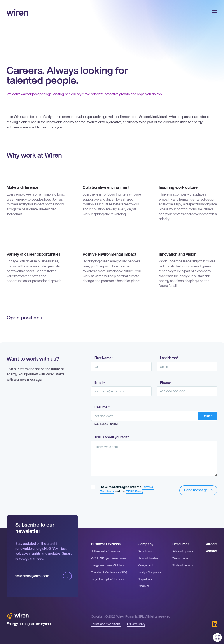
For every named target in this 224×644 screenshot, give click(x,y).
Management (145, 565)
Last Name (169, 358)
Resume (102, 407)
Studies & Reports (183, 565)
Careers (211, 544)
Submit (67, 576)
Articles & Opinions (183, 551)
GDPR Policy (135, 491)
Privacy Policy (136, 624)
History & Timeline (148, 558)
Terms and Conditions (106, 624)
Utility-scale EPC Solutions (106, 551)
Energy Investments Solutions (108, 565)
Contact (211, 551)
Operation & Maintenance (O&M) (109, 572)
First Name (104, 358)
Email (100, 383)
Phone (166, 383)
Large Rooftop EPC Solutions (107, 579)
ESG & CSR (144, 586)
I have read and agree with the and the (127, 489)
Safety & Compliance (150, 572)
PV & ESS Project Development (109, 558)
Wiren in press (180, 558)
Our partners (145, 579)
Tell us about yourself (112, 437)
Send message (199, 490)
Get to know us (146, 551)
